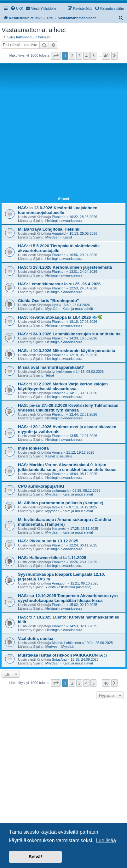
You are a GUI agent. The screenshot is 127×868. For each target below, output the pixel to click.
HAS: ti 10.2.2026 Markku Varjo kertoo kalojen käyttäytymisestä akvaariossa (63, 386)
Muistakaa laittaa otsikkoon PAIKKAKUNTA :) (62, 655)
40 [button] (106, 56)
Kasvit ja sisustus (59, 456)
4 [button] (86, 56)
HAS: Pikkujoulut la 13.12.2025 (48, 541)
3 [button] (79, 56)
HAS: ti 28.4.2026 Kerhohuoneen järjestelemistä (65, 267)
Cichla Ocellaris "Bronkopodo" (49, 301)
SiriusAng (59, 659)
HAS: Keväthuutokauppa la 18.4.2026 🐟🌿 (60, 317)
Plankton (59, 217)
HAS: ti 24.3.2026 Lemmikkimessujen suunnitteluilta (69, 334)
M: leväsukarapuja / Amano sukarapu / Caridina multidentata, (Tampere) (65, 522)
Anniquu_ (59, 583)
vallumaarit (60, 490)
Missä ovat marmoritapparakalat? (51, 367)
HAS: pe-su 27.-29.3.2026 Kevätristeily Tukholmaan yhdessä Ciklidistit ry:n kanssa (68, 408)
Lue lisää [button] (106, 840)
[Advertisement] (63, 131)
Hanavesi (59, 529)
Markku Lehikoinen (66, 643)
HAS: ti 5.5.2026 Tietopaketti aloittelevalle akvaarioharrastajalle (59, 248)
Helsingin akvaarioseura (64, 221)
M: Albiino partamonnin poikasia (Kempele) (61, 503)
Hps (55, 305)
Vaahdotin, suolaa (36, 638)
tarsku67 (59, 507)
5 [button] (93, 56)
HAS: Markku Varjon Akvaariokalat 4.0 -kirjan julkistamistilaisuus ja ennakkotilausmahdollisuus (67, 467)
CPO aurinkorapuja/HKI (41, 486)
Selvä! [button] (35, 857)
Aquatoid (59, 233)
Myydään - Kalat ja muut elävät (69, 309)
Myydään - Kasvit (59, 237)
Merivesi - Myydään (60, 647)
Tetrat (50, 375)
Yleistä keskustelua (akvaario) (68, 587)
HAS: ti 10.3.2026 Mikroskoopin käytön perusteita (67, 351)
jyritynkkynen (62, 372)
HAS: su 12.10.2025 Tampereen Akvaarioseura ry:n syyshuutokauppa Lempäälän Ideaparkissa (68, 598)
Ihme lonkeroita (33, 448)
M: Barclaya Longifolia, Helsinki (49, 229)
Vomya (57, 452)
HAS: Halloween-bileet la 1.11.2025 (52, 558)
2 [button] (72, 56)
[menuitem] (17, 8)
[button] (56, 56)
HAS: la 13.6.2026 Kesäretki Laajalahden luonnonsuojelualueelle (58, 210)
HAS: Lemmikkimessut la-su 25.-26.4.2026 (59, 284)
